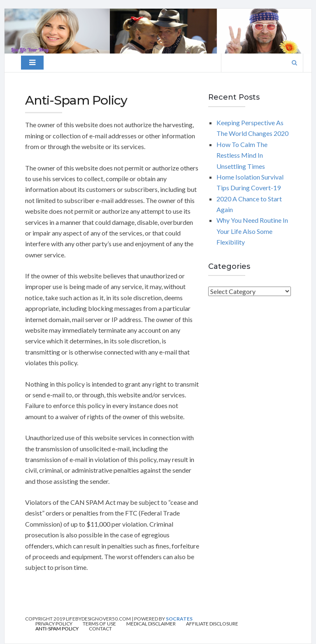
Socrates (179, 619)
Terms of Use (99, 624)
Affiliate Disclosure (212, 624)
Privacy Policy (54, 624)
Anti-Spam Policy (57, 629)
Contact (100, 629)
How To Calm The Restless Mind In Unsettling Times (242, 155)
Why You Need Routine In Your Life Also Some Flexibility (252, 231)
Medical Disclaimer (151, 624)
